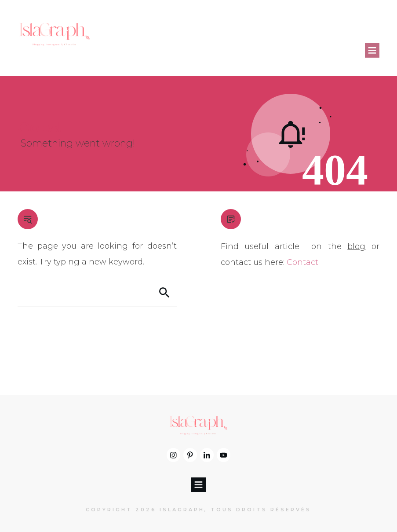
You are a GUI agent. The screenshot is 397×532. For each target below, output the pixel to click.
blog (356, 246)
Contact (302, 262)
